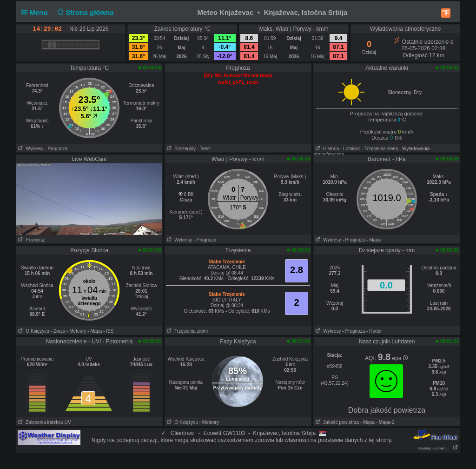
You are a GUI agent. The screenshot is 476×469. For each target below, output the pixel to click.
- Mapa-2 (385, 422)
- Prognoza (56, 149)
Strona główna (85, 12)
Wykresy (30, 149)
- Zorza (58, 331)
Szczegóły (180, 149)
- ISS (108, 331)
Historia (326, 149)
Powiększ (31, 240)
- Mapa (374, 240)
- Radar (374, 331)
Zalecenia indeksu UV (44, 422)
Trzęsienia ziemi (186, 331)
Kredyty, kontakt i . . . (438, 448)
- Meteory (76, 331)
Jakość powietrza (336, 422)
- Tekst (204, 149)
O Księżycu (33, 331)
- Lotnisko (350, 149)
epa (400, 358)
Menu (36, 12)
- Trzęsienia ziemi (380, 149)
